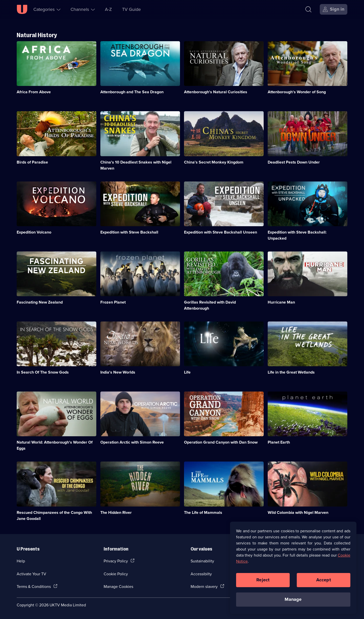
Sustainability (202, 561)
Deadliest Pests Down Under (294, 162)
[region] (293, 569)
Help (21, 561)
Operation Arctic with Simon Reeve (132, 442)
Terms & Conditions (34, 586)
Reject (263, 582)
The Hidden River (116, 512)
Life (187, 372)
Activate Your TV (31, 574)
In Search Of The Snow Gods (43, 372)
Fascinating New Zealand (40, 302)
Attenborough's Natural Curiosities (216, 92)
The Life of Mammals (203, 512)
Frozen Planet (113, 302)
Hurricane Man (281, 302)
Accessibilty (201, 574)
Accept (324, 582)
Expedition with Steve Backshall (129, 232)
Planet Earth (279, 442)
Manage (293, 601)
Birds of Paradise (32, 162)
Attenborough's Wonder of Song (297, 92)
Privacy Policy (116, 561)
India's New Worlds (118, 372)
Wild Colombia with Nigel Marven (298, 512)
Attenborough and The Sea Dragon (132, 92)
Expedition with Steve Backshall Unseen (221, 232)
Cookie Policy (116, 574)
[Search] (308, 9)
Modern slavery (204, 586)
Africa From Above (34, 92)
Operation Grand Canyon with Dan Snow (221, 442)
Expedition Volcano (34, 232)
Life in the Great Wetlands (291, 372)
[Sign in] (334, 9)
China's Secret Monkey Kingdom (214, 162)
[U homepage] (22, 9)
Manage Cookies (118, 586)
